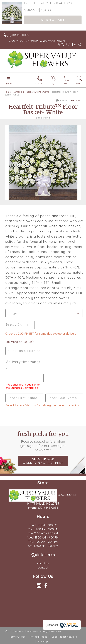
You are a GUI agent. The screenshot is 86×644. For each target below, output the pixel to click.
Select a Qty (14, 324)
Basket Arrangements (38, 92)
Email (77, 100)
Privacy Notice (39, 637)
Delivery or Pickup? (20, 342)
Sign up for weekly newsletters (43, 461)
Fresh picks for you (43, 441)
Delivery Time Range (23, 362)
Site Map (43, 641)
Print (62, 100)
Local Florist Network (64, 637)
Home (8, 92)
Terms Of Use (18, 637)
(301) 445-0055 (19, 35)
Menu (9, 84)
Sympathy (19, 92)
